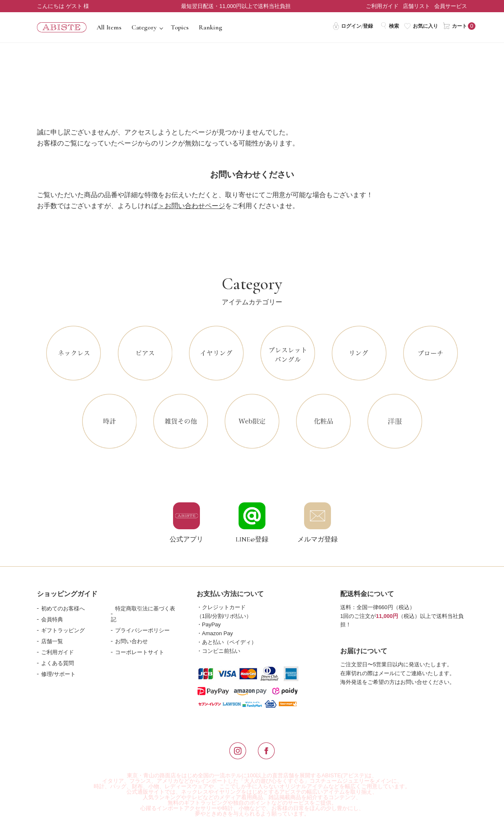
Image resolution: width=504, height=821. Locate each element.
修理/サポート (58, 674)
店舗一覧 (52, 641)
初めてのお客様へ (63, 608)
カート (455, 26)
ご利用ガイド (382, 6)
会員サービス (451, 6)
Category (144, 27)
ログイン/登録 (353, 26)
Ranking (210, 27)
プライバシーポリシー (142, 630)
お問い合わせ (131, 641)
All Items (109, 27)
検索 (390, 26)
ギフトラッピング (63, 630)
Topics (180, 27)
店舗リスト (416, 6)
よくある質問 (58, 663)
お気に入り (421, 26)
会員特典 (52, 619)
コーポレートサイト (140, 652)
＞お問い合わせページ (192, 206)
